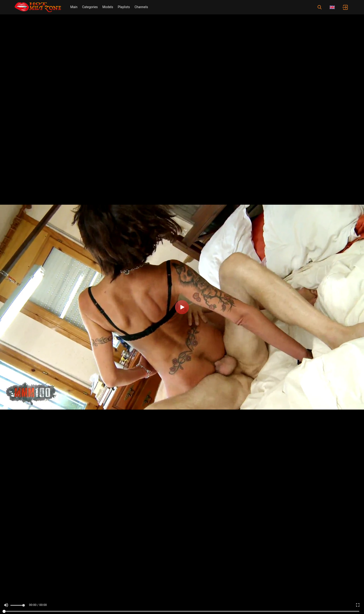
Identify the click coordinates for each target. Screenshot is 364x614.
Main (74, 7)
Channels (141, 7)
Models (108, 7)
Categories (90, 7)
